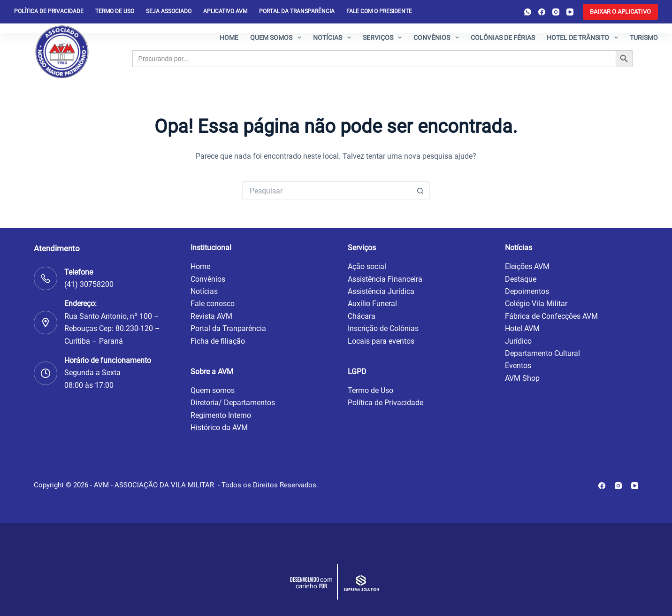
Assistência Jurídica (381, 291)
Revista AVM (211, 316)
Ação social (367, 266)
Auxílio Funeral (372, 304)
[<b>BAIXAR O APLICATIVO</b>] (620, 12)
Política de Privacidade (386, 403)
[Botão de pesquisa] (420, 191)
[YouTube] (570, 12)
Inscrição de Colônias (383, 328)
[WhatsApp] (528, 12)
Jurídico (518, 341)
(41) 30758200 (89, 284)
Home (229, 38)
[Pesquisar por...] (327, 191)
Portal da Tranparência (228, 328)
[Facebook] (542, 12)
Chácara (362, 316)
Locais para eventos (381, 341)
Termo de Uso (115, 11)
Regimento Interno (221, 415)
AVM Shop (522, 378)
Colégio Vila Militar (536, 304)
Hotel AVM (522, 328)
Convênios (438, 38)
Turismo (644, 38)
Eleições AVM (527, 266)
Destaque (521, 279)
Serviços (384, 38)
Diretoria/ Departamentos (233, 403)
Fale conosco (213, 304)
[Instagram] (556, 12)
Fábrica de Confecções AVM (551, 316)
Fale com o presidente (379, 11)
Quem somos (278, 38)
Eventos (518, 366)
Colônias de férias (503, 38)
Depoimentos (527, 291)
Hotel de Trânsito (584, 38)
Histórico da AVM (219, 427)
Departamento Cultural (542, 353)
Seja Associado (169, 11)
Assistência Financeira (385, 279)
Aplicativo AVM (225, 11)
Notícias (334, 38)
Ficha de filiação (218, 341)
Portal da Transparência (297, 11)
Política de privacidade (49, 11)
